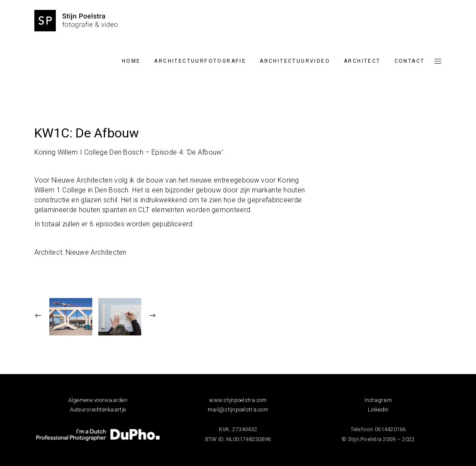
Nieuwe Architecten (96, 252)
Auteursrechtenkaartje (98, 410)
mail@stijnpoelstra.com (238, 410)
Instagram (378, 400)
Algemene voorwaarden (98, 400)
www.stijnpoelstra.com (238, 400)
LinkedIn (378, 410)
